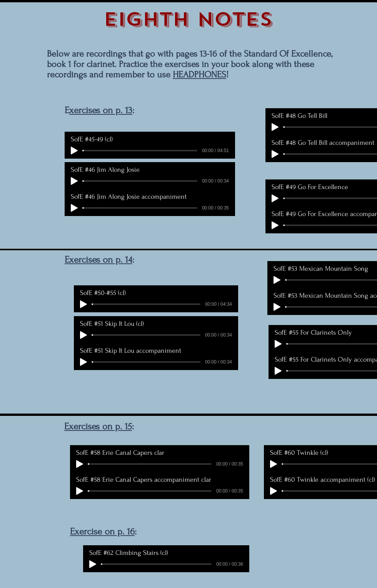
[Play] (74, 151)
